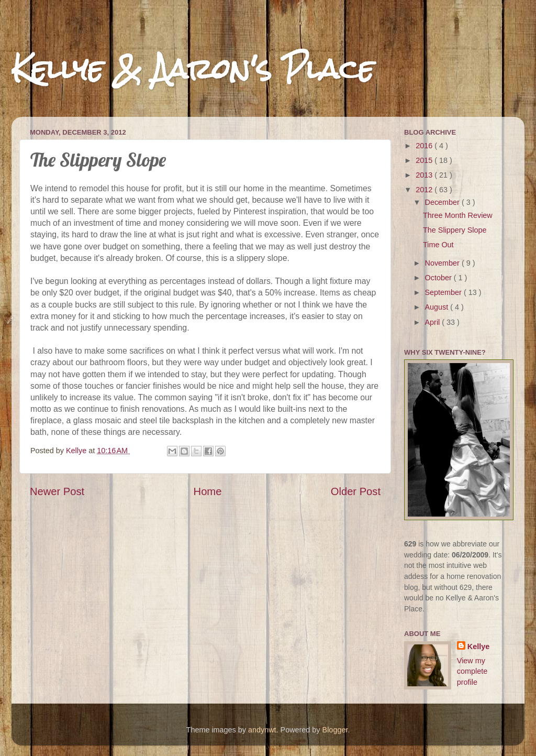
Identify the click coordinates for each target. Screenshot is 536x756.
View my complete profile (472, 671)
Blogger (335, 730)
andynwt (262, 730)
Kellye (478, 647)
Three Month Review (458, 215)
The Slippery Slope (455, 230)
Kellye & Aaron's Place (193, 69)
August (438, 307)
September (444, 292)
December (443, 202)
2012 (425, 190)
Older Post (356, 491)
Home (208, 491)
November (443, 263)
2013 (425, 175)
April (434, 322)
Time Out (438, 245)
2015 (425, 160)
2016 (425, 146)
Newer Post (57, 491)
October (439, 278)
